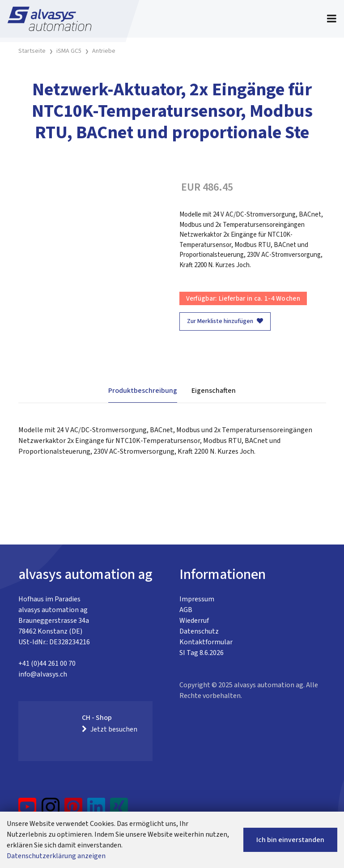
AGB (186, 610)
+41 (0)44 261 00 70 (47, 664)
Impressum (197, 599)
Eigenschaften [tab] (214, 391)
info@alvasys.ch (43, 674)
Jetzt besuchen (110, 729)
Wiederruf (194, 621)
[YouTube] (28, 810)
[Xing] (119, 810)
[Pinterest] (74, 810)
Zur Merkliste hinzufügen (225, 321)
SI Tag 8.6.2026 (202, 653)
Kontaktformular (206, 642)
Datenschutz (199, 631)
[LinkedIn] (96, 810)
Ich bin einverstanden (290, 840)
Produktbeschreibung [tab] (143, 391)
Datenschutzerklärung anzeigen (56, 856)
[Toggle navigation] (332, 19)
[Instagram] (51, 810)
